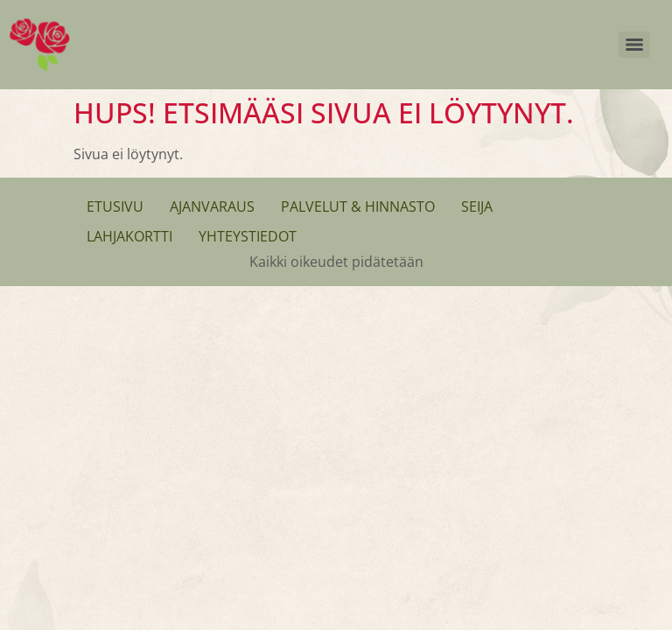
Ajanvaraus (212, 206)
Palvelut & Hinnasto (358, 206)
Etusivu (115, 206)
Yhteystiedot (248, 236)
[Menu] (634, 45)
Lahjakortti (129, 236)
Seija (477, 206)
